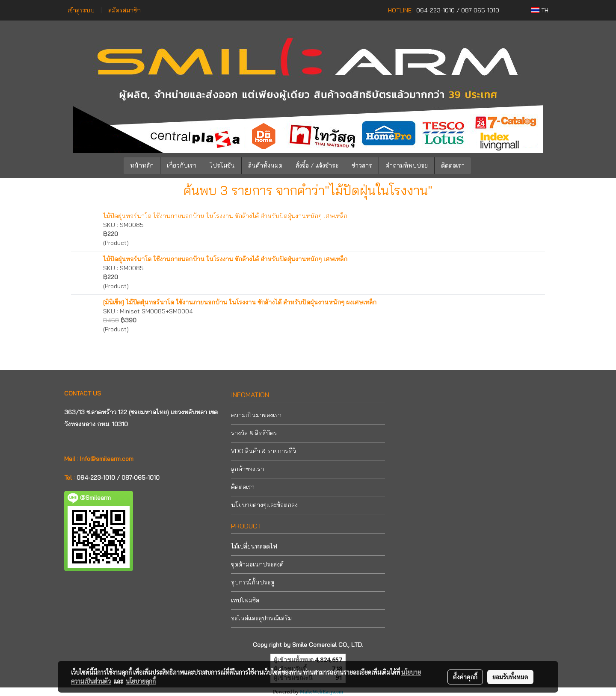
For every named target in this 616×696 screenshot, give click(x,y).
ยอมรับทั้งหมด (510, 677)
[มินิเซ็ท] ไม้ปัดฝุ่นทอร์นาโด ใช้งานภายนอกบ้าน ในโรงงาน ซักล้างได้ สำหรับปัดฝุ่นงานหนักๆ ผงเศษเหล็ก (240, 302)
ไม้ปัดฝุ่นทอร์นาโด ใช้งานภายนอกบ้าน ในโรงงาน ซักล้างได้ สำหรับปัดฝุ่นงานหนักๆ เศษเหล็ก (225, 216)
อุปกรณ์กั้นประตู (253, 582)
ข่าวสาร (362, 165)
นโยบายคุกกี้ (141, 681)
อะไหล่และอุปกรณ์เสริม (261, 618)
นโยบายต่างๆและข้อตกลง (264, 505)
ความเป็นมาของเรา (256, 415)
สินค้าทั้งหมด (265, 165)
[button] (484, 166)
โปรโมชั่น (222, 165)
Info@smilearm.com (107, 459)
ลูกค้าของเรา (247, 469)
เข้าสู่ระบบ (81, 10)
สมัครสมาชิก (124, 10)
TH (540, 10)
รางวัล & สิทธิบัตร (254, 433)
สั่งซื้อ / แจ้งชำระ (317, 165)
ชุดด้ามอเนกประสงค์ (257, 564)
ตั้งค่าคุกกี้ (465, 677)
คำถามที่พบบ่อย (407, 165)
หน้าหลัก (142, 165)
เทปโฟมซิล (245, 600)
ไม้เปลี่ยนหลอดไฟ (254, 546)
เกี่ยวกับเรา (182, 165)
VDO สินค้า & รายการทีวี (264, 451)
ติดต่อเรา (453, 165)
